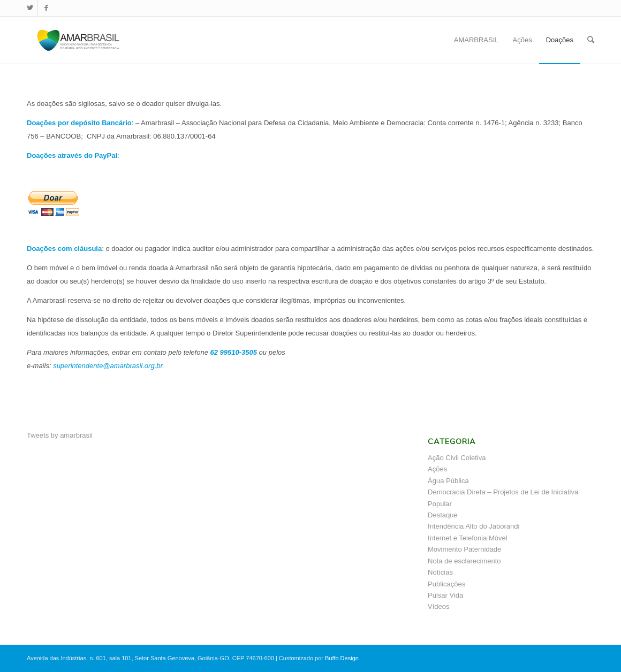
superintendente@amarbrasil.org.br (108, 366)
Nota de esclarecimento (464, 561)
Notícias (440, 572)
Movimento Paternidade (464, 549)
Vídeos (438, 606)
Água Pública (448, 481)
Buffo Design (342, 658)
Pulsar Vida (445, 595)
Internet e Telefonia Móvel (468, 538)
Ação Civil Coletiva (457, 458)
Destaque (443, 515)
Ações (437, 469)
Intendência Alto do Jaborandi (474, 526)
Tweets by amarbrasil (60, 435)
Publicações (446, 584)
